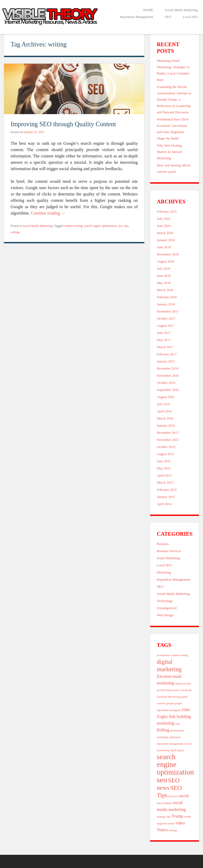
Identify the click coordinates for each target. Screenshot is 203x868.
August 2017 (165, 326)
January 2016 (166, 426)
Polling (163, 730)
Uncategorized (167, 608)
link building (180, 717)
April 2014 (164, 504)
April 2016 (164, 411)
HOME (148, 10)
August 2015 (165, 454)
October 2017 (166, 319)
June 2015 (164, 461)
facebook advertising (169, 697)
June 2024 (164, 226)
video (180, 823)
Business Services (169, 551)
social (184, 796)
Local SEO (190, 17)
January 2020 (166, 240)
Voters (162, 830)
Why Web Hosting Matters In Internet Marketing (169, 152)
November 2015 (168, 440)
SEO (168, 17)
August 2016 (165, 397)
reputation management (170, 744)
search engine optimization (100, 226)
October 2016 (166, 383)
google (170, 703)
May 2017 (164, 340)
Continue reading (48, 213)
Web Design (165, 615)
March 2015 (165, 483)
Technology (165, 601)
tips (126, 226)
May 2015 (164, 468)
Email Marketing (168, 558)
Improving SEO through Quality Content (63, 124)
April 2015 (164, 475)
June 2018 (164, 276)
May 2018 (164, 283)
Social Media (164, 803)
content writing (73, 226)
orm (177, 724)
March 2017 (165, 347)
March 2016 (165, 418)
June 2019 (164, 247)
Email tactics (173, 690)
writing (15, 232)
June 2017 (164, 333)
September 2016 (168, 390)
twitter (188, 817)
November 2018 (168, 254)
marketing (165, 723)
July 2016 (163, 404)
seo (120, 226)
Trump (177, 816)
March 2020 (165, 233)
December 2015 (167, 433)
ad (158, 655)
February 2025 (167, 212)
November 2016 (168, 376)
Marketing (164, 572)
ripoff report (177, 750)
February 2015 (167, 490)
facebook (186, 690)
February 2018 (167, 297)
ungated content (166, 823)
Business (163, 544)
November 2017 (168, 311)
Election (164, 676)
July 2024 (163, 219)
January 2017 (166, 361)
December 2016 (167, 368)
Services (173, 796)
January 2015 (166, 497)
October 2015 (166, 447)
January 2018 (166, 304)
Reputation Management (136, 17)
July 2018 (163, 269)
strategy (161, 817)
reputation (175, 737)
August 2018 (165, 262)
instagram (175, 710)
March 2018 (165, 290)
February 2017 (167, 354)
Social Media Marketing (181, 10)
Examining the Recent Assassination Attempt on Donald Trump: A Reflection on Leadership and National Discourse (174, 100)
